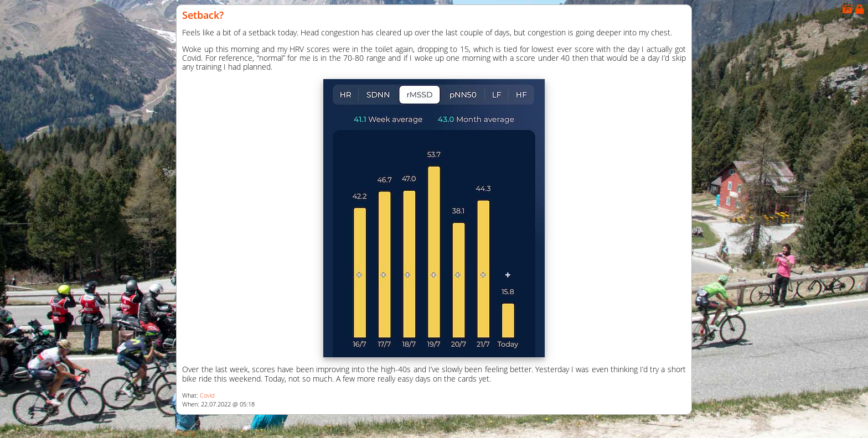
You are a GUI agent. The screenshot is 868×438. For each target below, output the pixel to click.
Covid (207, 395)
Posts (186, 433)
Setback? (203, 15)
